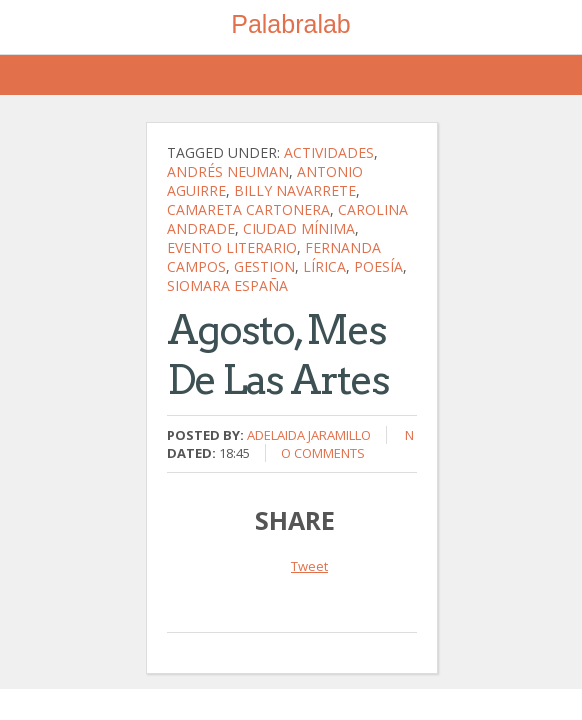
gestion (264, 266)
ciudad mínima (299, 228)
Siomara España (227, 285)
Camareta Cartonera (248, 209)
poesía (378, 266)
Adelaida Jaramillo (309, 435)
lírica (324, 266)
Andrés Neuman (228, 171)
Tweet (309, 566)
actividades (329, 152)
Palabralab (291, 24)
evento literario (232, 247)
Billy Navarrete (295, 190)
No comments (347, 444)
